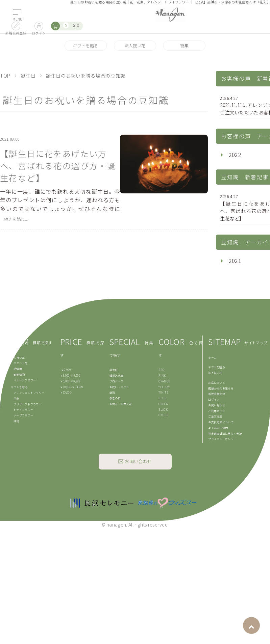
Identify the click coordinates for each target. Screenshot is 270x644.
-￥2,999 (65, 370)
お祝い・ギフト (119, 387)
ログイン (214, 399)
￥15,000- (66, 392)
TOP (5, 76)
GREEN (163, 404)
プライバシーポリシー (222, 439)
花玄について (217, 383)
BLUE (162, 398)
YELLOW (164, 387)
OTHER (163, 415)
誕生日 (28, 76)
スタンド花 (21, 363)
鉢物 (16, 421)
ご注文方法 (215, 416)
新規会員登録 (217, 394)
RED (161, 370)
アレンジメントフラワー (29, 393)
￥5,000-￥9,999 (70, 381)
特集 (184, 45)
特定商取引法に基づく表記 (225, 434)
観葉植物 (19, 374)
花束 (16, 398)
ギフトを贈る (85, 45)
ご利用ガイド (217, 411)
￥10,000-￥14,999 (72, 387)
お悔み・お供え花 (121, 404)
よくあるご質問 (218, 428)
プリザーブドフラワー (28, 404)
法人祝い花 (135, 45)
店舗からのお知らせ (221, 388)
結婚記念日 (117, 375)
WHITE (163, 392)
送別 (112, 392)
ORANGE (164, 381)
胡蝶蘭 (18, 369)
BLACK (163, 410)
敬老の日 (115, 398)
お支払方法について (221, 422)
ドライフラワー (23, 410)
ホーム (212, 358)
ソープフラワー (23, 415)
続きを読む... (16, 219)
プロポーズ (117, 381)
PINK (162, 375)
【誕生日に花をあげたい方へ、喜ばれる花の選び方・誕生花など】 (58, 166)
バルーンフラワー (25, 380)
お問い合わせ (217, 405)
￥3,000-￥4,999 (70, 375)
